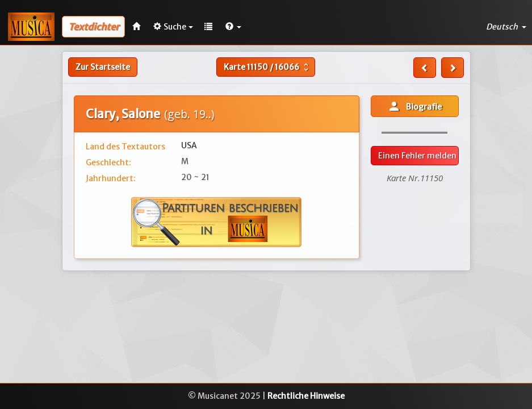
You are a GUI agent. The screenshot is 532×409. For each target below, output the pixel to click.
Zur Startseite (103, 67)
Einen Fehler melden (417, 156)
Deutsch (506, 27)
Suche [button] (173, 27)
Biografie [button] (414, 106)
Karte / (267, 67)
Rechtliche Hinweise (306, 396)
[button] (233, 27)
